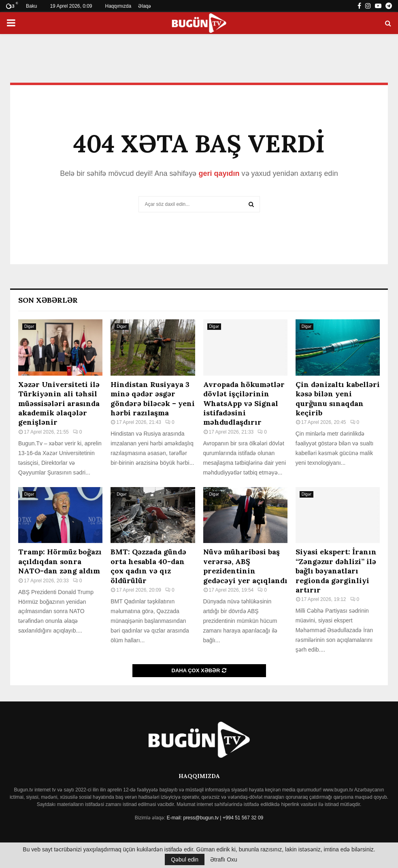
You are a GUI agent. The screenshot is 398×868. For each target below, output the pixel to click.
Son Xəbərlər (48, 300)
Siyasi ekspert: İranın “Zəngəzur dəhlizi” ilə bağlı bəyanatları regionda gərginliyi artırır (336, 571)
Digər (29, 326)
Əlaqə (145, 6)
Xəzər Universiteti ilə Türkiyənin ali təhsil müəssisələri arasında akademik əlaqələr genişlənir (59, 403)
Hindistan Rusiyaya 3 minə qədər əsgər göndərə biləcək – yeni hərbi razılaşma (153, 399)
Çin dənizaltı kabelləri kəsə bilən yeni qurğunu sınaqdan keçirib (338, 399)
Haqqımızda (118, 6)
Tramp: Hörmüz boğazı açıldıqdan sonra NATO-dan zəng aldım (60, 561)
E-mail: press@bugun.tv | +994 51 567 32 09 (215, 818)
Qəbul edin (185, 859)
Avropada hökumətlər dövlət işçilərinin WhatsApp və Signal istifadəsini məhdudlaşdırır (244, 403)
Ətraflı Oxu (224, 859)
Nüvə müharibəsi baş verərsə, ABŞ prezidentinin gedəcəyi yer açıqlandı (245, 566)
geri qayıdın (219, 173)
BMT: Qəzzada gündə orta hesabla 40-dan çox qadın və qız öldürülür (148, 566)
